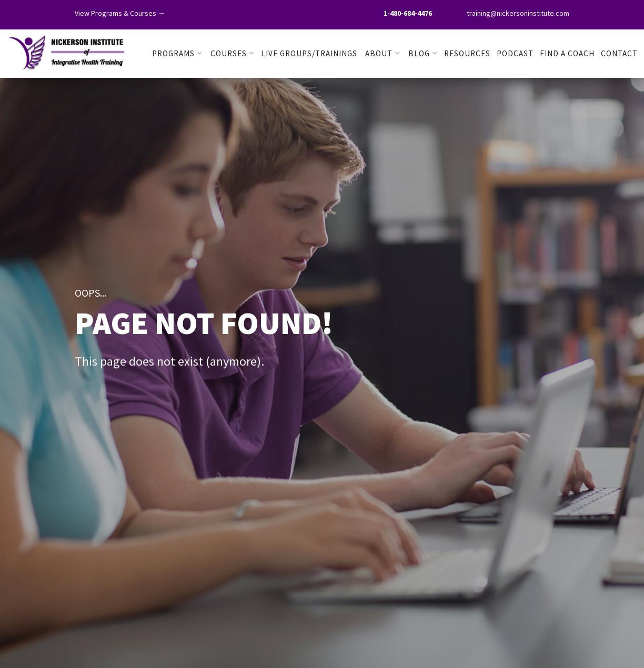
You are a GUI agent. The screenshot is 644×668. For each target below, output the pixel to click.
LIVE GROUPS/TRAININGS (309, 53)
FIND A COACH (567, 53)
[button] (177, 54)
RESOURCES (467, 53)
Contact (619, 53)
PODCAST (515, 53)
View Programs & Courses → (120, 13)
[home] (67, 50)
